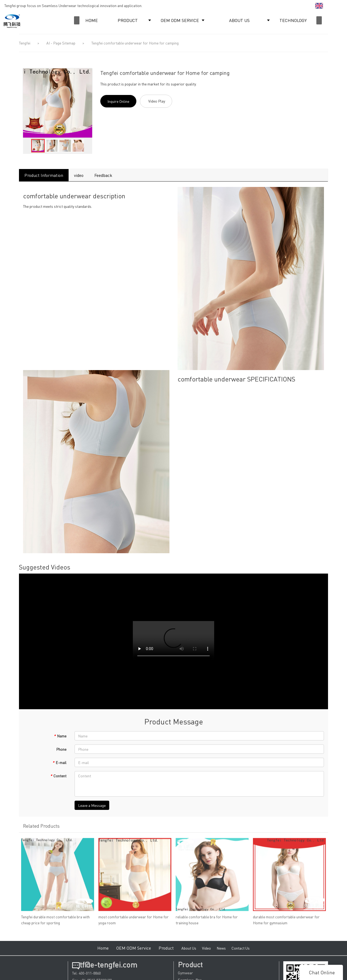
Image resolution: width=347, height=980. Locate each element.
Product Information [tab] (44, 175)
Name (60, 736)
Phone (61, 749)
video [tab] (79, 175)
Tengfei (25, 43)
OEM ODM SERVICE (180, 20)
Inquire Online (118, 101)
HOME (92, 20)
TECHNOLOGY (293, 20)
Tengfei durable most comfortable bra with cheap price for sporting (55, 922)
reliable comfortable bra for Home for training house (207, 922)
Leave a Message (92, 805)
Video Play (157, 101)
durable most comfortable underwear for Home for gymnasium (286, 922)
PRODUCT (128, 20)
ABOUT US (239, 20)
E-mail (59, 762)
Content (58, 776)
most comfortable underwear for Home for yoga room (134, 922)
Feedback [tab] (103, 175)
